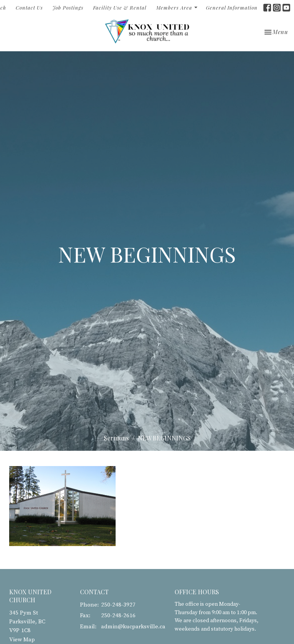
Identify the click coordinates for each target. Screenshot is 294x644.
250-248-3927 (118, 605)
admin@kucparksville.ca (133, 627)
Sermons (116, 438)
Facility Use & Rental (120, 7)
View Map (22, 640)
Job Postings (68, 7)
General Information (232, 7)
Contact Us (29, 7)
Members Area (177, 7)
